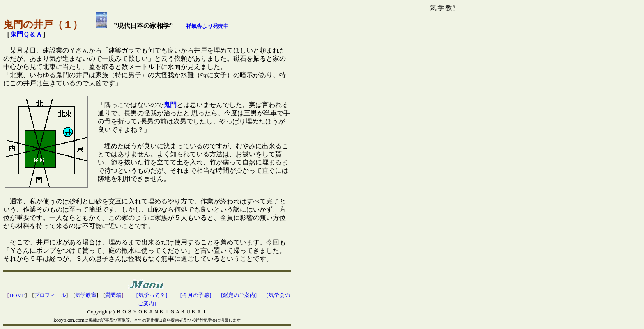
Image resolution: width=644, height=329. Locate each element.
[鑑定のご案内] (239, 295)
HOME (17, 295)
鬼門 (170, 105)
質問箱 (113, 295)
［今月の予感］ (196, 295)
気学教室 (86, 295)
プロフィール (50, 295)
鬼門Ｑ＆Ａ (26, 34)
